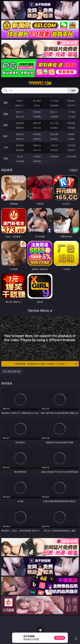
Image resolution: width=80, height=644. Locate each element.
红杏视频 (20, 161)
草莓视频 (54, 156)
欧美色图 (54, 134)
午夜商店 (37, 156)
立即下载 (60, 638)
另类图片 (71, 139)
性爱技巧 (71, 150)
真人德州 (37, 101)
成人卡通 (54, 123)
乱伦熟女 (54, 128)
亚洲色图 (37, 134)
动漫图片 (71, 134)
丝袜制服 (37, 117)
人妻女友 (54, 145)
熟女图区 (54, 139)
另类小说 (37, 150)
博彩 (6, 103)
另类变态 (71, 128)
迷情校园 (20, 150)
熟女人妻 (20, 117)
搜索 (73, 90)
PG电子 (20, 101)
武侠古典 (71, 145)
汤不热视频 (71, 156)
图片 (6, 136)
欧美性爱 (71, 123)
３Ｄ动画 (71, 112)
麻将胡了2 (20, 105)
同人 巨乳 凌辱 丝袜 (12, 371)
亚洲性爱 (20, 123)
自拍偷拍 (37, 112)
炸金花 (37, 105)
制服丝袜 (20, 128)
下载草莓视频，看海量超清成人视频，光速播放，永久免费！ (46, 364)
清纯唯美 (37, 139)
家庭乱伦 (37, 145)
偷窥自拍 (20, 134)
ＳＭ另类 (71, 117)
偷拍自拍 (37, 123)
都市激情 (20, 145)
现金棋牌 (54, 105)
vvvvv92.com (40, 83)
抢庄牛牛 (71, 105)
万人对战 (54, 101)
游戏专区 (71, 101)
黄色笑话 (54, 150)
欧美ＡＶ (54, 112)
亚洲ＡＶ (20, 112)
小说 (6, 147)
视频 (6, 114)
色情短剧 (37, 161)
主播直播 (54, 117)
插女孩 (20, 156)
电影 (6, 125)
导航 (6, 158)
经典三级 (37, 128)
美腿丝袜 (20, 139)
